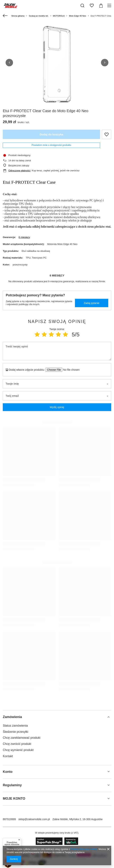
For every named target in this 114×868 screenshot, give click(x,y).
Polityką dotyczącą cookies (84, 849)
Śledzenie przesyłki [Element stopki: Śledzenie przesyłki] (16, 732)
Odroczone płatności (19, 171)
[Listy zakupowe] (92, 6)
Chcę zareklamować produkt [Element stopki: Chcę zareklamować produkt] (22, 738)
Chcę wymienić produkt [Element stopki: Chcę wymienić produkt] (18, 750)
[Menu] (110, 6)
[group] (57, 64)
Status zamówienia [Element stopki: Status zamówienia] (15, 726)
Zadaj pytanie (91, 303)
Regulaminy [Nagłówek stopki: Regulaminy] (12, 785)
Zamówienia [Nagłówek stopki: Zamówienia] (12, 717)
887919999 (9, 819)
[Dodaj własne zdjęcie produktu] (70, 370)
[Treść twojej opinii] (57, 351)
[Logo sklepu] (11, 6)
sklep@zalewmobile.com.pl (34, 819)
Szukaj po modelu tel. (39, 16)
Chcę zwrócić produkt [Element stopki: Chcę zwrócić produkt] (17, 744)
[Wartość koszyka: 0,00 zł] (101, 6)
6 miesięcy (24, 237)
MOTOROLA (59, 16)
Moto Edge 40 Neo (78, 16)
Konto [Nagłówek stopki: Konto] (8, 772)
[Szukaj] (82, 6)
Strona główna (18, 16)
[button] (9, 63)
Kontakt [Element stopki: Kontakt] (8, 756)
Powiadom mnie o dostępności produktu (51, 145)
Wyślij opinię (57, 407)
